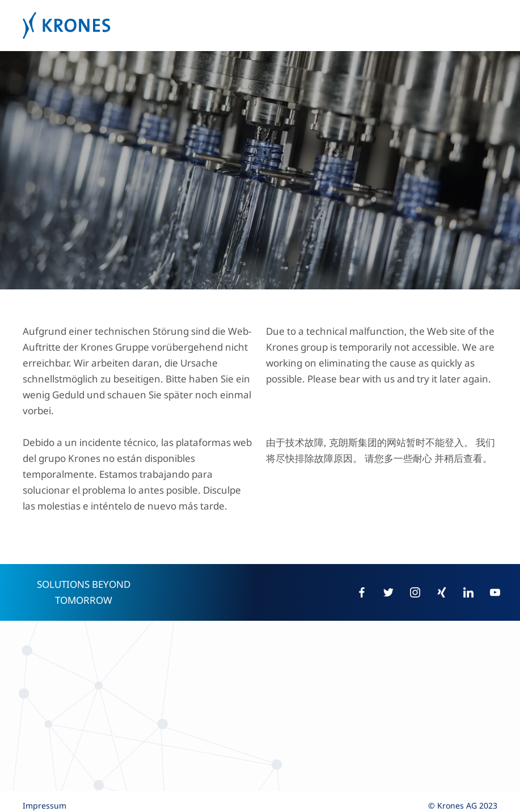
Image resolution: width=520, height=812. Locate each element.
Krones (260, 26)
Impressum (45, 805)
